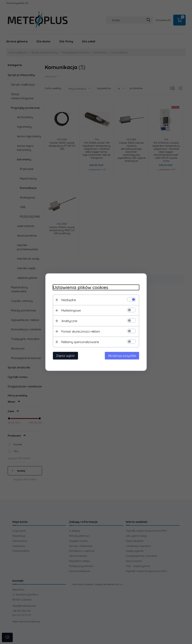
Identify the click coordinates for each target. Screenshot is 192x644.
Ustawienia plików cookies (81, 287)
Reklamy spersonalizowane (80, 342)
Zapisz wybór (65, 355)
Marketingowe (71, 310)
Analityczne (69, 321)
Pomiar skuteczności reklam (81, 331)
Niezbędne (69, 300)
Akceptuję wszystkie (122, 355)
